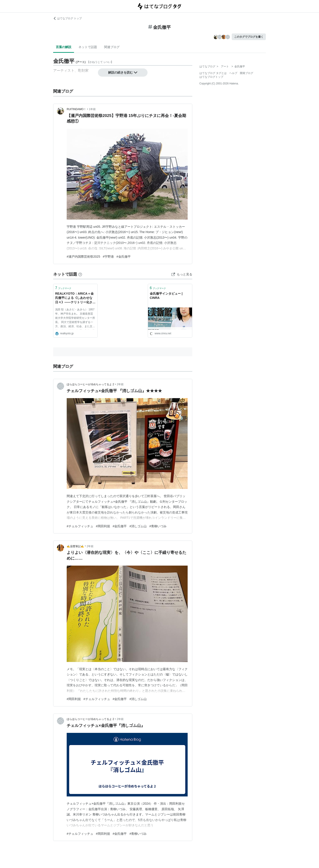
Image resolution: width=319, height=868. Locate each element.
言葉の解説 (64, 47)
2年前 (120, 384)
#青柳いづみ (158, 526)
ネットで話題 (88, 47)
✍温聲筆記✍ (75, 546)
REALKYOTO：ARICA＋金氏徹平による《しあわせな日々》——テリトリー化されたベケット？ (75, 298)
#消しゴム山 (138, 526)
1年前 (92, 109)
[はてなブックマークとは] (80, 274)
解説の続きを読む (123, 72)
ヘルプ (233, 73)
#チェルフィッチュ (80, 526)
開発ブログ (247, 73)
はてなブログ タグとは (213, 73)
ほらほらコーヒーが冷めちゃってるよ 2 (90, 384)
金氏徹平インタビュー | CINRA (166, 296)
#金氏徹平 (124, 257)
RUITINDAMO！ (76, 109)
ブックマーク (63, 288)
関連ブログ (112, 47)
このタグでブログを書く (249, 37)
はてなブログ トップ (67, 18)
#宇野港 (108, 257)
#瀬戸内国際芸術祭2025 (83, 257)
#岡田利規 (103, 526)
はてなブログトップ (211, 77)
